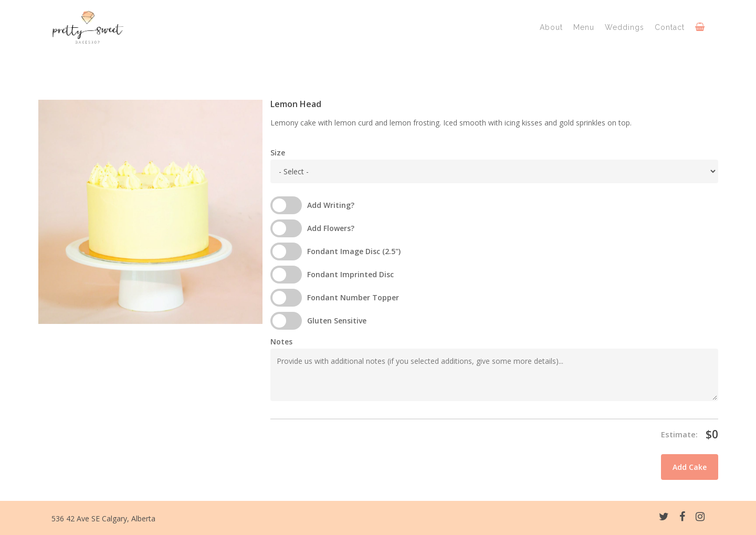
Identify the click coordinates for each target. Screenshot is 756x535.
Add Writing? (331, 205)
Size (278, 153)
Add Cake (690, 467)
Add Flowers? (331, 228)
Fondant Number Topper (353, 297)
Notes (281, 342)
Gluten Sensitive (337, 321)
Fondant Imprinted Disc (350, 274)
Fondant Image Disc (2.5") (354, 251)
